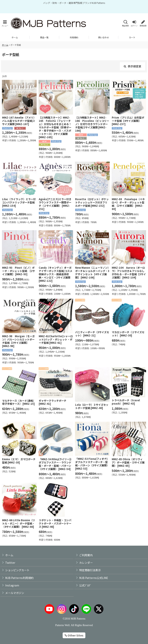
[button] (5, 23)
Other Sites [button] (74, 635)
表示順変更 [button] (132, 66)
